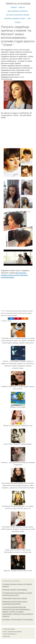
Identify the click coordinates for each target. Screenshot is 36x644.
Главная (14, 7)
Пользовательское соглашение (15, 632)
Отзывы (18, 22)
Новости (21, 7)
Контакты (5, 632)
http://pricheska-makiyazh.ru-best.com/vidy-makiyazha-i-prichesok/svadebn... (15, 275)
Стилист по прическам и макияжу (9, 313)
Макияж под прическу (28, 311)
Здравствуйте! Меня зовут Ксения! (15, 598)
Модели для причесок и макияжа (9, 315)
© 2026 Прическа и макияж (9, 629)
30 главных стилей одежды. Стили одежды (18, 619)
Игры (29, 18)
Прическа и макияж (18, 4)
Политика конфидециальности (10, 634)
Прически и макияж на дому (15, 18)
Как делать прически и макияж (18, 15)
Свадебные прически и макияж (14, 311)
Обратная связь (6, 636)
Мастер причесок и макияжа (25, 313)
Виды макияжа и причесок (18, 11)
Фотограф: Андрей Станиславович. (15, 590)
